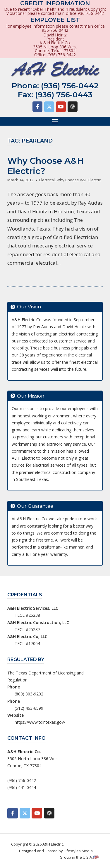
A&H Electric (53, 844)
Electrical (47, 180)
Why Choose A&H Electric (79, 180)
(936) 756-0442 (70, 86)
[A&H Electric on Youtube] (61, 107)
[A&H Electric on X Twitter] (49, 107)
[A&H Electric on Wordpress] (73, 107)
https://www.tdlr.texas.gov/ (40, 722)
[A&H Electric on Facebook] (37, 107)
